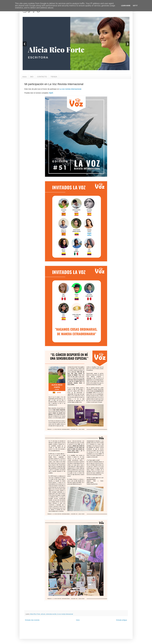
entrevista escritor (51, 614)
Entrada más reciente (32, 620)
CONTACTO (42, 77)
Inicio (25, 77)
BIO (32, 77)
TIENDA (54, 77)
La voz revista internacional (70, 89)
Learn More (126, 6)
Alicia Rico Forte (35, 614)
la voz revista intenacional (65, 614)
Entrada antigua (122, 620)
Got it (135, 6)
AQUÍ (51, 93)
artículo (43, 614)
